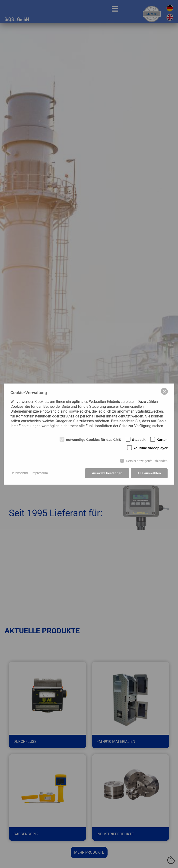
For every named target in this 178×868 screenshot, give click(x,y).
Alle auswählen (149, 473)
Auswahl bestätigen (107, 473)
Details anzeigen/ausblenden (147, 461)
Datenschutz (19, 473)
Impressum (40, 473)
